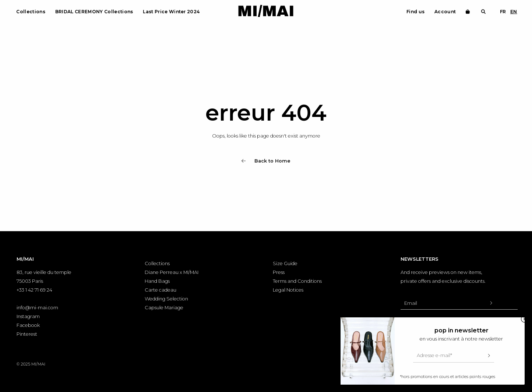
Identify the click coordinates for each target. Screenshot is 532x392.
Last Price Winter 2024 (171, 12)
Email (411, 303)
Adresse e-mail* (434, 355)
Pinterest (27, 334)
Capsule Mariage (164, 308)
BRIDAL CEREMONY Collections (94, 12)
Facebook (28, 325)
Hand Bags (157, 281)
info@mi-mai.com (37, 308)
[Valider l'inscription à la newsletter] (491, 303)
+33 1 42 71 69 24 (34, 290)
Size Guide (285, 263)
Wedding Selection (166, 299)
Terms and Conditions (297, 281)
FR (503, 12)
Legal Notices (288, 290)
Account (445, 12)
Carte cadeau (161, 290)
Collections (31, 12)
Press (279, 272)
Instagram (28, 316)
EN (514, 12)
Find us (415, 12)
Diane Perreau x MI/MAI (172, 272)
